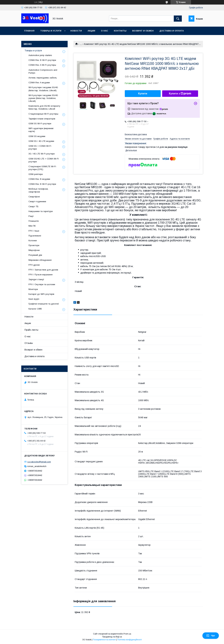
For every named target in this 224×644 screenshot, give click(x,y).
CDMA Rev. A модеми (39, 83)
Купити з (180, 94)
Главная (29, 31)
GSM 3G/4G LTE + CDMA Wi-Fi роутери (44, 160)
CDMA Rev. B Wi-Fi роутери (42, 60)
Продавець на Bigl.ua (112, 637)
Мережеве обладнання (40, 260)
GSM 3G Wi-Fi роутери (40, 124)
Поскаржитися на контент (104, 640)
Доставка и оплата (172, 31)
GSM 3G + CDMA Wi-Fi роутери (40, 147)
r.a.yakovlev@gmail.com (39, 462)
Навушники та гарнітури (41, 211)
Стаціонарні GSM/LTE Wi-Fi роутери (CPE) (42, 168)
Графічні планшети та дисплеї (44, 304)
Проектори (34, 245)
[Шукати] (178, 19)
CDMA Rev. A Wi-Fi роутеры (42, 65)
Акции (91, 31)
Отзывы (29, 343)
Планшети (34, 221)
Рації (31, 216)
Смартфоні (34, 197)
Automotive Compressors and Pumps (43, 71)
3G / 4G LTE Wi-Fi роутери (42, 154)
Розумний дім (35, 255)
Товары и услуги (51, 31)
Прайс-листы (31, 330)
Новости (76, 31)
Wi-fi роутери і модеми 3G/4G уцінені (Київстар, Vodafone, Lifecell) (43, 98)
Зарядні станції (36, 279)
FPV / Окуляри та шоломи (42, 284)
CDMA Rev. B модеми (39, 179)
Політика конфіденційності (129, 640)
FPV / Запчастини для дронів (43, 270)
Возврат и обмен (143, 31)
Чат (211, 636)
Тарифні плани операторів (42, 119)
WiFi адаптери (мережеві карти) (41, 130)
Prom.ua (127, 634)
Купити (143, 94)
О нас (105, 31)
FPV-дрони (34, 265)
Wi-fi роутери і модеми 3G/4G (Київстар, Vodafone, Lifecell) (43, 89)
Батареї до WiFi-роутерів (41, 294)
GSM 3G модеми (37, 136)
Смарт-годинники (37, 201)
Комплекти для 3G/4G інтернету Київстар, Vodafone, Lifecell (44, 107)
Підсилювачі (35, 236)
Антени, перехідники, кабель (43, 78)
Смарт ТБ (33, 206)
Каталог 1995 (35, 309)
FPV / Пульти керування (41, 275)
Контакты (120, 31)
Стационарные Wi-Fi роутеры (43, 114)
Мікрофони (34, 250)
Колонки (33, 241)
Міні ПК (32, 226)
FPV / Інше (34, 231)
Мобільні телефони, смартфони (38, 190)
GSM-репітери (36, 174)
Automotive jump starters (40, 55)
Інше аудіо (34, 299)
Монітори (33, 289)
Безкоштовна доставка (136, 134)
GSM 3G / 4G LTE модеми (41, 141)
